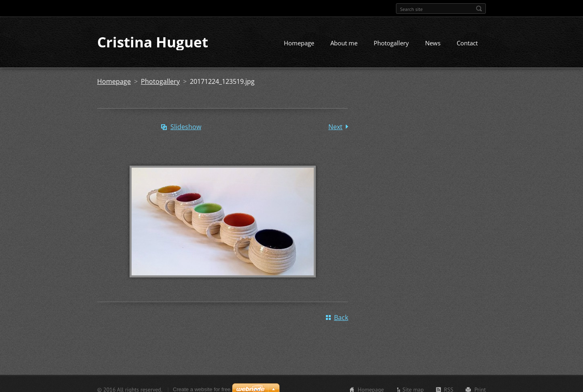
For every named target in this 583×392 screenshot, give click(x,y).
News (433, 43)
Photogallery (391, 43)
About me (344, 43)
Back (341, 318)
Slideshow (186, 127)
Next (335, 127)
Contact (467, 43)
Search (479, 9)
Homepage (299, 43)
